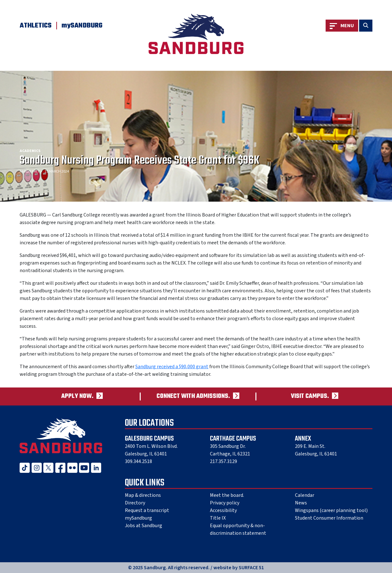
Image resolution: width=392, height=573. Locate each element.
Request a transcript (147, 510)
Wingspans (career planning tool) (331, 510)
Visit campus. (310, 396)
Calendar (305, 495)
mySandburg (138, 518)
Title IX (218, 518)
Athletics (36, 26)
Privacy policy (225, 503)
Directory (135, 503)
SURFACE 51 (251, 568)
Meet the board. (227, 495)
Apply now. (77, 396)
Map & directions (143, 495)
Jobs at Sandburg (144, 526)
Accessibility (223, 510)
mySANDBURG (82, 26)
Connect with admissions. (193, 396)
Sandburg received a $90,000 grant (172, 367)
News (301, 503)
